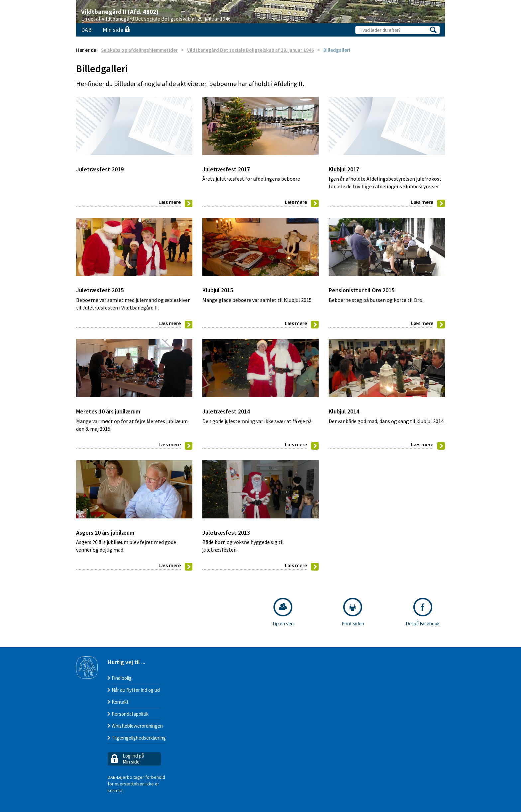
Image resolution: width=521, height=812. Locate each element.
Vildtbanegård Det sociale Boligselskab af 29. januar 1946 (251, 50)
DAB (86, 30)
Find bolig (122, 678)
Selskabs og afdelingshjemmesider (139, 50)
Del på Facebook (423, 612)
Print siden (353, 612)
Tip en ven (283, 612)
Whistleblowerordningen (137, 726)
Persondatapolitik (130, 714)
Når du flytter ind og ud (136, 690)
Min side (116, 30)
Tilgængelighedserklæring (139, 738)
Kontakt (120, 702)
